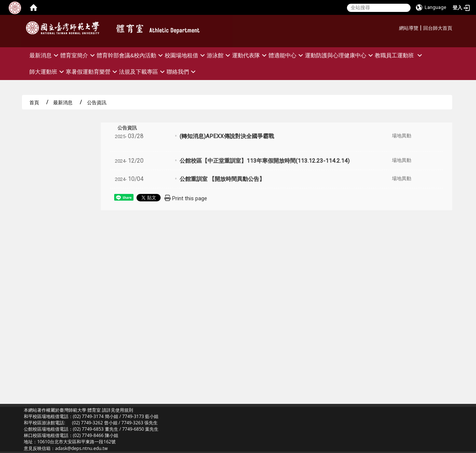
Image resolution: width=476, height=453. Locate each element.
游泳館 (219, 55)
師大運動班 (48, 72)
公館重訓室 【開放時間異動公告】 (222, 179)
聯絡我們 (182, 72)
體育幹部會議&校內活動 (131, 55)
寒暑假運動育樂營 (92, 72)
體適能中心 (287, 55)
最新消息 (45, 55)
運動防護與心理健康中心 (340, 55)
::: (396, 27)
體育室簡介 (78, 55)
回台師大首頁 (438, 28)
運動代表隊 (250, 55)
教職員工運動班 (399, 55)
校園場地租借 (186, 55)
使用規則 (124, 410)
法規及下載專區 (143, 72)
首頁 (34, 102)
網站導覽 (409, 28)
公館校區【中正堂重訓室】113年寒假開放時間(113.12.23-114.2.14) (265, 161)
